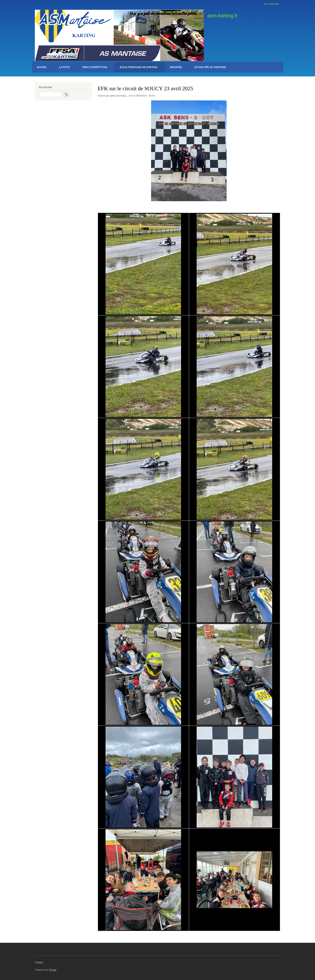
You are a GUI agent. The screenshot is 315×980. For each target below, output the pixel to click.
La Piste (64, 67)
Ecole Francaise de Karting (139, 67)
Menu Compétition (95, 67)
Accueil (42, 67)
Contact (39, 962)
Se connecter (272, 4)
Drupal (53, 970)
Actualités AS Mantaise (210, 67)
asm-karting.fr (223, 16)
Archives (176, 67)
